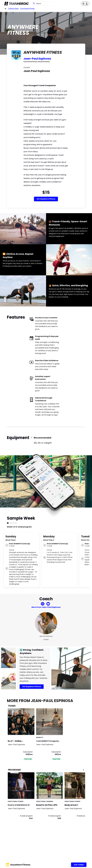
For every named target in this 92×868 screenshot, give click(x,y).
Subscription (28, 752)
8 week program (26, 816)
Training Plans (13, 9)
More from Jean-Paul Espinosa (46, 607)
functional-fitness (27, 9)
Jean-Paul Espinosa (37, 59)
